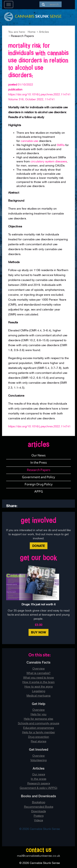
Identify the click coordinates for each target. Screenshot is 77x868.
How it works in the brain (38, 682)
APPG (39, 492)
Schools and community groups (38, 723)
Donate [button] (39, 546)
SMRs (61, 145)
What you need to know (39, 678)
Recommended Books (39, 807)
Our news (39, 774)
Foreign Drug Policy (39, 484)
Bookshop (39, 802)
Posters (39, 816)
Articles (44, 32)
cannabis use (29, 141)
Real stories (38, 741)
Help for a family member (39, 732)
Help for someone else (38, 719)
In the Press (39, 463)
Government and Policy (38, 477)
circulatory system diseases (48, 161)
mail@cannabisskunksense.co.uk (38, 856)
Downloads (38, 811)
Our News (38, 456)
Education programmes (38, 728)
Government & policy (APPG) (38, 788)
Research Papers (39, 470)
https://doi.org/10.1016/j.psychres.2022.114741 (39, 426)
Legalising (39, 691)
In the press (38, 779)
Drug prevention (39, 737)
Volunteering (38, 760)
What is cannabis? (38, 673)
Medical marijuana (38, 696)
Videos (38, 820)
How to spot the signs (38, 687)
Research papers (39, 783)
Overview (39, 668)
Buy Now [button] (38, 632)
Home (32, 32)
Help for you (38, 714)
